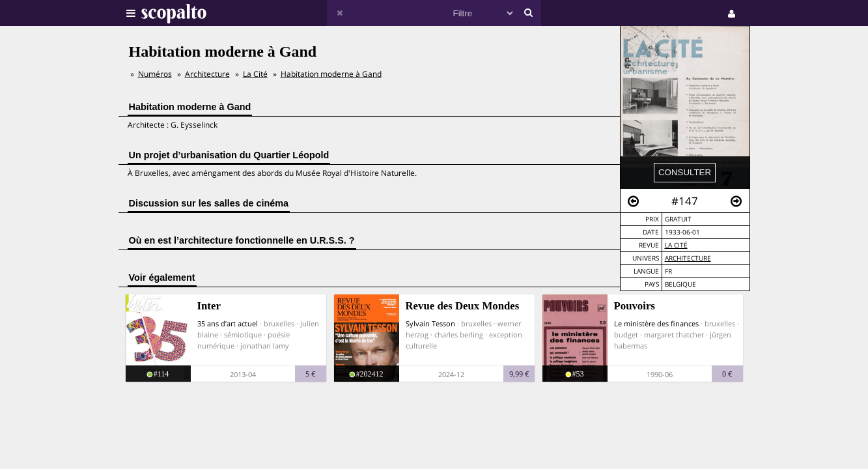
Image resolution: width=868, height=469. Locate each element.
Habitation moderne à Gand (331, 74)
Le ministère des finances (656, 323)
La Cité (676, 245)
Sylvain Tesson (430, 323)
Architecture (688, 258)
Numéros (155, 74)
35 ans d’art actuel (228, 323)
